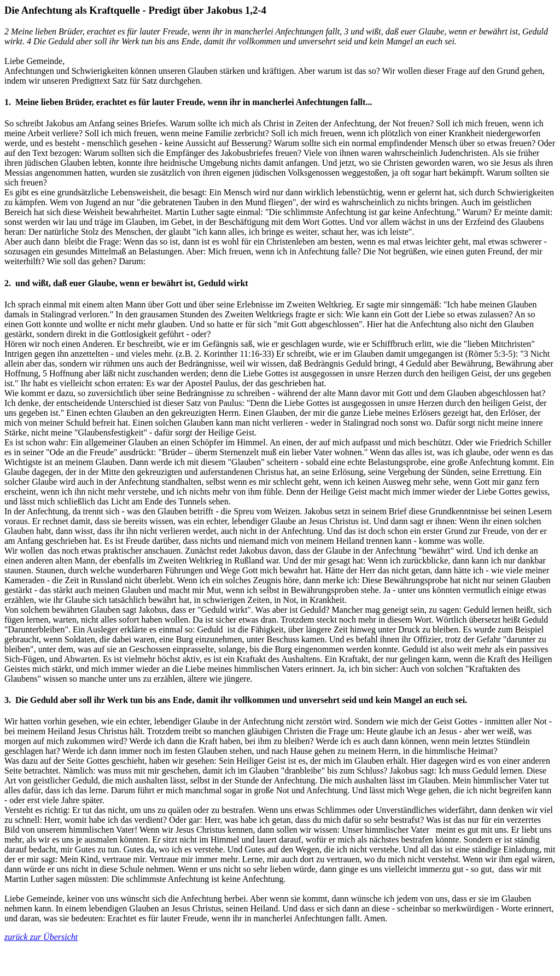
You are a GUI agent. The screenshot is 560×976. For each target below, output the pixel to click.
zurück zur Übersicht (41, 937)
